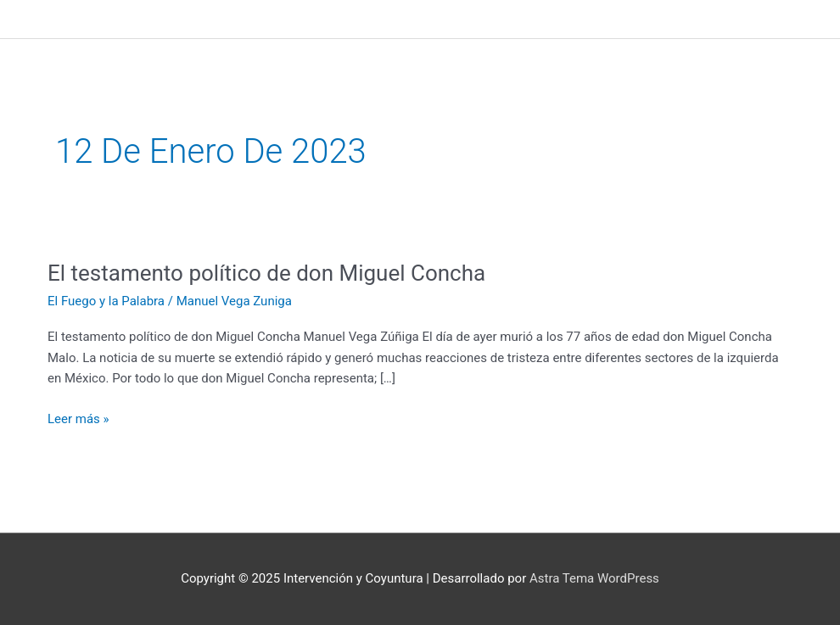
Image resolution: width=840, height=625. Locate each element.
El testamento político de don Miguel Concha (266, 273)
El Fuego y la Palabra (106, 301)
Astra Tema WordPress (594, 578)
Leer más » (78, 418)
